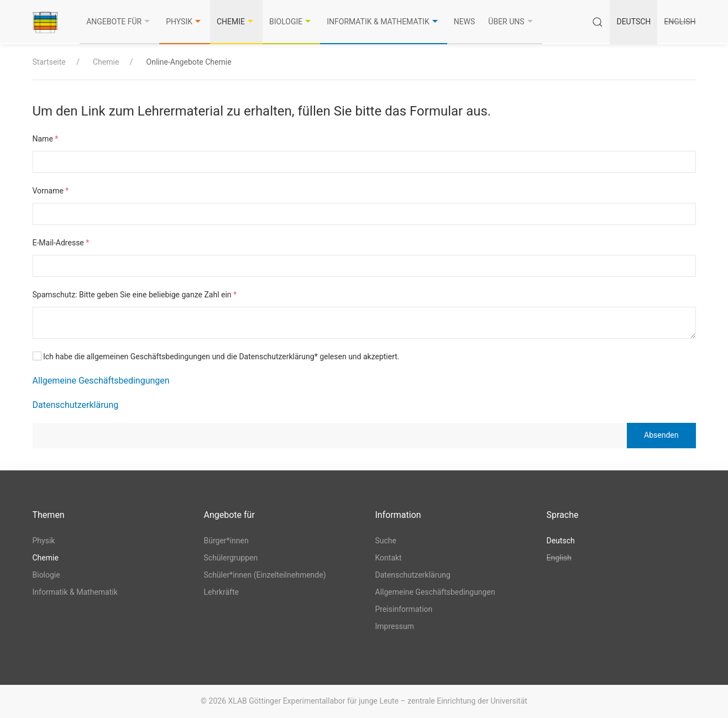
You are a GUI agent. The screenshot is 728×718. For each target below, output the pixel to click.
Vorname (51, 191)
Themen (49, 515)
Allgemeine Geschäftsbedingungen (101, 381)
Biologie (291, 22)
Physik (185, 22)
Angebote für (119, 22)
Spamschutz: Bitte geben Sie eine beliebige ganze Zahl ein (135, 295)
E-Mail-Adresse (61, 243)
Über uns (512, 22)
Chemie (236, 22)
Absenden (661, 435)
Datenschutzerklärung (76, 405)
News (465, 22)
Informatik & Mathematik (383, 22)
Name (46, 139)
